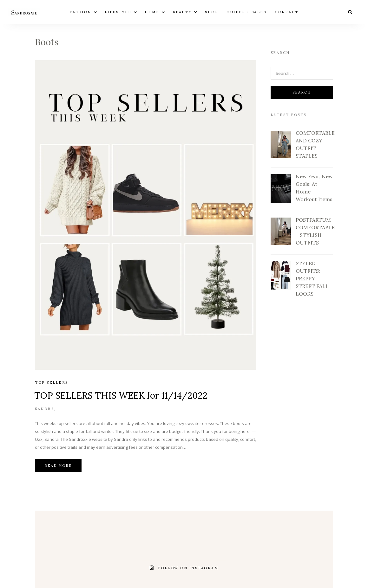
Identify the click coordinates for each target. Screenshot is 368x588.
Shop (211, 12)
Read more (58, 466)
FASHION (80, 12)
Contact (287, 12)
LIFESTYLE (118, 12)
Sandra (45, 409)
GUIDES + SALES (246, 12)
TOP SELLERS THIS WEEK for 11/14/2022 (121, 395)
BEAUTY (182, 12)
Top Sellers (52, 382)
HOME (152, 12)
